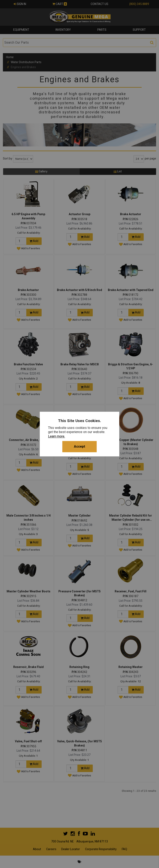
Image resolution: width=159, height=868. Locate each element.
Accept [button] (79, 447)
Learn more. (57, 436)
